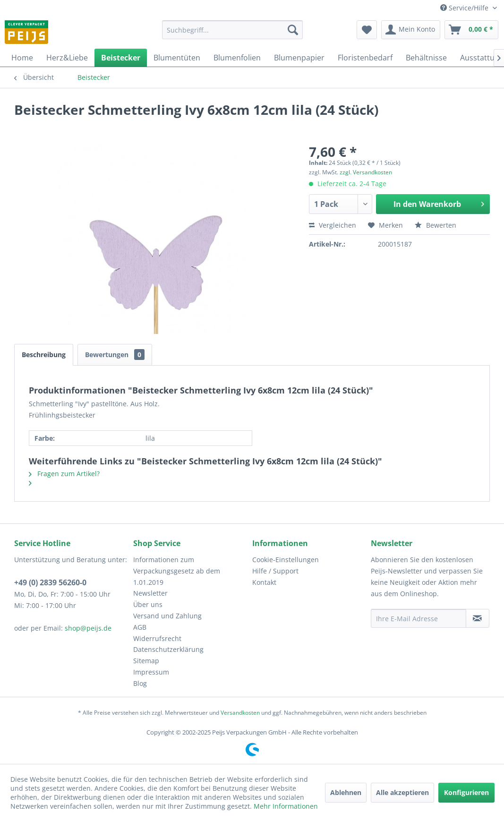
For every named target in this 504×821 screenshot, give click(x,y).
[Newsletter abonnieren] (478, 618)
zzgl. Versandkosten (366, 172)
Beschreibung (44, 355)
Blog (140, 683)
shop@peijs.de (88, 628)
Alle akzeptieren (402, 792)
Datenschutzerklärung (168, 649)
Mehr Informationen (286, 806)
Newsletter (150, 593)
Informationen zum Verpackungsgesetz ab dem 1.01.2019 (177, 571)
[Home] (22, 58)
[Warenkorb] (471, 30)
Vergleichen (333, 225)
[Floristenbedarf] (365, 58)
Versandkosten (240, 713)
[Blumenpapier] (299, 58)
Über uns (148, 604)
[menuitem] (233, 30)
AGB (140, 627)
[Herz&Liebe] (67, 58)
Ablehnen (346, 792)
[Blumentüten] (177, 58)
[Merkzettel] (367, 30)
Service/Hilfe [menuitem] (465, 8)
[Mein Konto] (411, 30)
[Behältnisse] (426, 58)
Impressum (151, 672)
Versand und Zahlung (167, 616)
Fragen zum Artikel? (64, 474)
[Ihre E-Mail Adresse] (418, 618)
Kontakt (264, 582)
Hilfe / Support (275, 571)
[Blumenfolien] (237, 58)
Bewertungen (115, 355)
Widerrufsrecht (157, 638)
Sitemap (146, 661)
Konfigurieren (466, 792)
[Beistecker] (121, 58)
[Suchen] (293, 30)
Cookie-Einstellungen (286, 560)
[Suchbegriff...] (233, 30)
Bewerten (436, 225)
